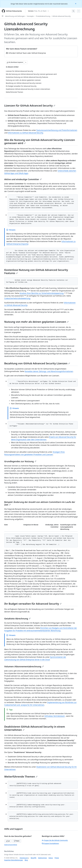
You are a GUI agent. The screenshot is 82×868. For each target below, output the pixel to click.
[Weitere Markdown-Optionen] (26, 62)
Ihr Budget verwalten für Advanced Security (33, 604)
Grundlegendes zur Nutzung (20, 461)
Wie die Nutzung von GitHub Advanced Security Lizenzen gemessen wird (40, 141)
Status (51, 858)
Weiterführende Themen (21, 776)
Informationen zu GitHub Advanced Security (26, 133)
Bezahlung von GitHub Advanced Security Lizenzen (37, 363)
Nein (17, 841)
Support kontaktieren (50, 843)
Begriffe (34, 858)
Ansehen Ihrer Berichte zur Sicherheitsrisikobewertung (42, 293)
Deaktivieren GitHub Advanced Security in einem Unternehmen (35, 728)
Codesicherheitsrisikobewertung (17, 298)
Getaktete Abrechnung (17, 619)
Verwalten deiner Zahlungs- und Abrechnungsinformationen (49, 371)
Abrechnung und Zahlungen (15, 16)
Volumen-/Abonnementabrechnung (24, 666)
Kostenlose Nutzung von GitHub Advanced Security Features (36, 271)
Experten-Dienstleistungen (14, 860)
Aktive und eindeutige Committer (23, 179)
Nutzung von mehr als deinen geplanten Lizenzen (36, 322)
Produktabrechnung (43, 16)
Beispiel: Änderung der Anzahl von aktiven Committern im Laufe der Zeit (40, 503)
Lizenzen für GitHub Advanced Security (30, 105)
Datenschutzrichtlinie (11, 845)
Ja (8, 841)
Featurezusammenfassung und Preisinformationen (57, 130)
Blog (26, 860)
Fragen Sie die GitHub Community (55, 840)
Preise (57, 858)
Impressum (24, 858)
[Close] (76, 3)
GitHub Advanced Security (61, 16)
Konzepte (30, 16)
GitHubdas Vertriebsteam (55, 716)
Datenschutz (42, 858)
